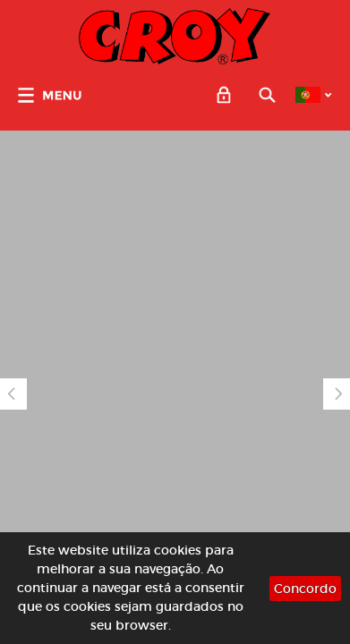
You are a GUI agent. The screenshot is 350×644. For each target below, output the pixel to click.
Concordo (305, 589)
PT (308, 95)
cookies (178, 550)
